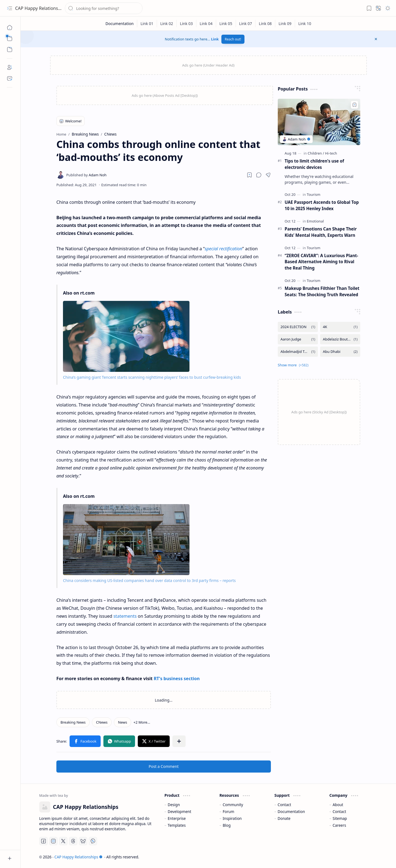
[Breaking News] (73, 722)
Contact (284, 805)
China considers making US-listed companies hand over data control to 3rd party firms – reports (149, 580)
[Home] (10, 28)
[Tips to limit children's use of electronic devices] (319, 122)
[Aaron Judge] (298, 339)
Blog (227, 825)
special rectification (223, 249)
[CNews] (102, 722)
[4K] (340, 327)
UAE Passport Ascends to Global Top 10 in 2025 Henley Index (322, 205)
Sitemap (340, 818)
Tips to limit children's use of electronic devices (314, 164)
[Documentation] (119, 24)
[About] (10, 67)
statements (125, 616)
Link (215, 39)
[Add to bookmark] (354, 105)
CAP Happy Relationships (41, 8)
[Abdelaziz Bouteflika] (340, 339)
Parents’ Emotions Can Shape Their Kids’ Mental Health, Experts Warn (321, 232)
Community (233, 805)
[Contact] (10, 78)
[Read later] (249, 175)
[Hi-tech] (331, 153)
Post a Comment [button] (164, 766)
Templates (177, 825)
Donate (284, 818)
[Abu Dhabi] (340, 352)
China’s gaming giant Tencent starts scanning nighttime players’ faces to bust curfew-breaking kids (152, 377)
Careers (339, 825)
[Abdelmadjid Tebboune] (298, 352)
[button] (10, 8)
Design (174, 805)
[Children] (316, 153)
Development (180, 811)
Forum (229, 811)
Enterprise (177, 818)
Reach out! (233, 39)
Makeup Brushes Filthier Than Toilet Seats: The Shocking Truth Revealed (322, 291)
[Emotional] (315, 221)
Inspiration (232, 818)
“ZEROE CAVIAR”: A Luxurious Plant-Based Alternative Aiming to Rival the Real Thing (321, 262)
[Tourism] (314, 194)
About (338, 805)
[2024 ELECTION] (298, 327)
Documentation (291, 811)
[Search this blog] (104, 8)
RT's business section (177, 679)
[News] (123, 722)
